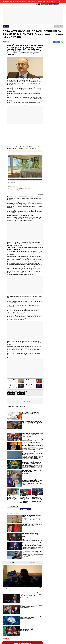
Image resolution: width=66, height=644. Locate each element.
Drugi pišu (10, 410)
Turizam (57, 625)
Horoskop (47, 423)
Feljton (15, 606)
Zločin (25, 605)
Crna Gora (47, 1)
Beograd (38, 1)
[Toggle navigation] (62, 1)
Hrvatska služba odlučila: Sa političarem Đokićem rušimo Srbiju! (12, 382)
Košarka (15, 618)
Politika (4, 4)
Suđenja (26, 608)
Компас (50, 1)
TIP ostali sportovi (28, 619)
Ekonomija (24, 1)
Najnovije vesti (48, 92)
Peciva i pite (37, 611)
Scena (5, 632)
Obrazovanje (16, 609)
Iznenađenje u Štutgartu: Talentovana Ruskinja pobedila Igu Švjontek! (28, 595)
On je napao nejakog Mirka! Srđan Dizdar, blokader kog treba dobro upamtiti (32, 552)
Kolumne (16, 4)
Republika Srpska (6, 629)
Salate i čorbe (37, 606)
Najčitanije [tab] (58, 45)
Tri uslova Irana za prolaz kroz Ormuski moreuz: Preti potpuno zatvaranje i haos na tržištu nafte (32, 453)
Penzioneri (16, 608)
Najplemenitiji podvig (7, 618)
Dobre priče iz (10, 4)
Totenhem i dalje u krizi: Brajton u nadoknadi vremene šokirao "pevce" (44, 584)
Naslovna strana (49, 254)
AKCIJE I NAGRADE (50, 640)
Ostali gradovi (48, 473)
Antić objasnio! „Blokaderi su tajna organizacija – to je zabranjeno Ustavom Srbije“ (13, 387)
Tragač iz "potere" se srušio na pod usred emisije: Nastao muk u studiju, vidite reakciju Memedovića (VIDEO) (37, 499)
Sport (34, 1)
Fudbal (54, 85)
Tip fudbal (55, 348)
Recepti (36, 603)
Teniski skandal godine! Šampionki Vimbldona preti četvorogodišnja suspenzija (28, 589)
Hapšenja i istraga (28, 606)
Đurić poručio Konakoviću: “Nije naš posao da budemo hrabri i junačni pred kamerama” (32, 526)
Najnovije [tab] (49, 45)
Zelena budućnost (48, 620)
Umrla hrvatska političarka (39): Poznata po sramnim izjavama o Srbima (12, 498)
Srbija (44, 1)
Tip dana (26, 618)
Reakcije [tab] (58, 320)
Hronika (20, 1)
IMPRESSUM (37, 640)
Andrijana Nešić (6, 41)
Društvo (17, 1)
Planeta (27, 1)
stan (18, 407)
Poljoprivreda (47, 606)
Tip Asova (26, 620)
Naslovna (12, 1)
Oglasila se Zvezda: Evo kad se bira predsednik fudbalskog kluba (44, 579)
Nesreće (26, 609)
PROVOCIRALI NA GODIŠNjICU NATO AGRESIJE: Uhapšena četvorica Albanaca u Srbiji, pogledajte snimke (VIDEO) (25, 499)
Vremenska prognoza (50, 446)
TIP (36, 1)
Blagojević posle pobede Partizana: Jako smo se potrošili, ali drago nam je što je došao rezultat (44, 589)
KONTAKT (32, 640)
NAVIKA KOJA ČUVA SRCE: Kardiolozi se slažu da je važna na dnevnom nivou (57, 206)
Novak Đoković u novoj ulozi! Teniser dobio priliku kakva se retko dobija (28, 584)
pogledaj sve (54, 127)
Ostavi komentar (25, 509)
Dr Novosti (55, 79)
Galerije (6, 634)
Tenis (20, 562)
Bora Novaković (23, 407)
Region (56, 606)
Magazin (53, 173)
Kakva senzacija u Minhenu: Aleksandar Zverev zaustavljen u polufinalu (28, 579)
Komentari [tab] (49, 320)
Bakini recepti (37, 608)
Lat (60, 4)
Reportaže (31, 1)
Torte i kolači (37, 605)
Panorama (58, 614)
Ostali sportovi (17, 620)
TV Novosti (36, 619)
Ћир (62, 4)
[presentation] (45, 266)
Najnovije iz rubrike (13, 513)
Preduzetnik (47, 608)
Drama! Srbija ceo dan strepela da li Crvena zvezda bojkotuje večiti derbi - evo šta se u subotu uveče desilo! (32, 435)
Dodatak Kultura (38, 618)
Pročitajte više (12, 431)
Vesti (15, 1)
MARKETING (43, 640)
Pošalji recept (37, 612)
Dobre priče (6, 606)
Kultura (41, 1)
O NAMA (27, 640)
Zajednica (47, 618)
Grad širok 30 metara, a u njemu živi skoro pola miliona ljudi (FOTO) (32, 471)
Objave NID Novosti (44, 642)
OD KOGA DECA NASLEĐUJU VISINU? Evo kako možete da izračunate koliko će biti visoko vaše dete (57, 196)
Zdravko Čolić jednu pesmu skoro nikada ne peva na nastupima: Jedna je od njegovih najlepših (57, 201)
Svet (46, 59)
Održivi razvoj (48, 614)
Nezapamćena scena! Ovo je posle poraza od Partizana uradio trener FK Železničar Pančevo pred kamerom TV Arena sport (43, 595)
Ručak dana (37, 609)
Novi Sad (14, 407)
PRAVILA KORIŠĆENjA (58, 640)
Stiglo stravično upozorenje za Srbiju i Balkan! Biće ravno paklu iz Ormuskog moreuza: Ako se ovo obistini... (31, 414)
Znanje (46, 619)
